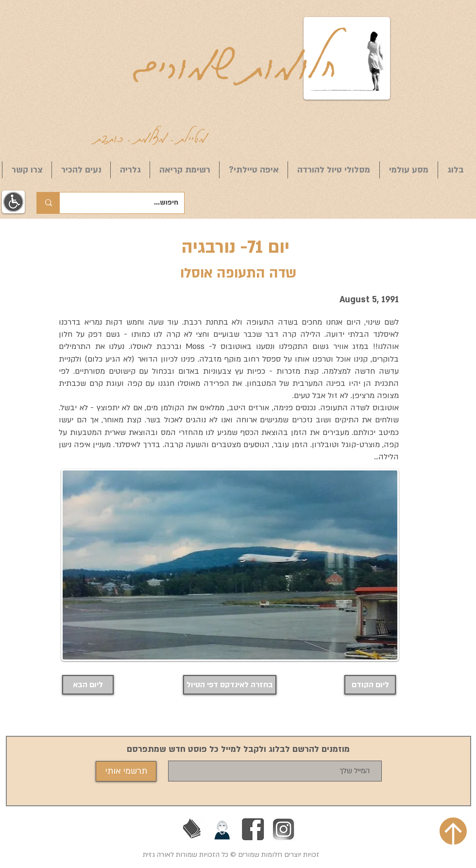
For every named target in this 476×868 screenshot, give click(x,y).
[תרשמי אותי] (126, 771)
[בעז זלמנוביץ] (192, 829)
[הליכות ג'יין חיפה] (222, 829)
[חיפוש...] (129, 203)
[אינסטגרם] (284, 829)
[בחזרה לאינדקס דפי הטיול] (230, 685)
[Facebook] (253, 829)
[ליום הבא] (88, 685)
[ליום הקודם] (370, 685)
